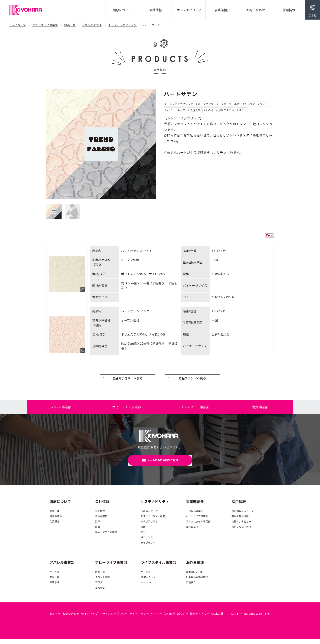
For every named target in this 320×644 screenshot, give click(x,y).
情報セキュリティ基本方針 (207, 619)
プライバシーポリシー (114, 619)
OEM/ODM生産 (194, 577)
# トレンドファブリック (179, 104)
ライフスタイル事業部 (198, 527)
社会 (143, 537)
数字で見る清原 (240, 522)
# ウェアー (264, 104)
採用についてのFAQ (242, 532)
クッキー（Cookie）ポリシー (170, 619)
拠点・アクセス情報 (106, 537)
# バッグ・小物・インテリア (238, 104)
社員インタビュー (241, 527)
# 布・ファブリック (207, 104)
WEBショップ (148, 582)
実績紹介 (191, 588)
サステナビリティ (189, 10)
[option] (101, 144)
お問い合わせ (256, 10)
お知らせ (54, 588)
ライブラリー (148, 548)
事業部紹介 (222, 10)
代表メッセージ (149, 516)
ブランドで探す (92, 25)
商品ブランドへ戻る (193, 380)
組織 (98, 532)
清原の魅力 (56, 522)
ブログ (99, 588)
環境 (143, 532)
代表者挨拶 (101, 522)
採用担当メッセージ (243, 516)
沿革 (98, 527)
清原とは (54, 516)
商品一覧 (70, 25)
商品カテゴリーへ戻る (128, 380)
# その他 (209, 110)
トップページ (17, 25)
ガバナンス (147, 543)
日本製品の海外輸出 (197, 582)
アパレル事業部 (195, 516)
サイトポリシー (139, 619)
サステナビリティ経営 (153, 522)
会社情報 (156, 10)
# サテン (242, 110)
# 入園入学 (194, 110)
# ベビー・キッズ (175, 110)
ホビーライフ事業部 (45, 25)
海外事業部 (192, 532)
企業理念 (54, 527)
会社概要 (100, 516)
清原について (122, 10)
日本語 (313, 15)
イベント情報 (102, 582)
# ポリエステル (225, 110)
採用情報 (289, 10)
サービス (54, 577)
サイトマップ (90, 619)
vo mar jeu (147, 588)
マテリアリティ (149, 527)
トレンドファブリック (123, 25)
